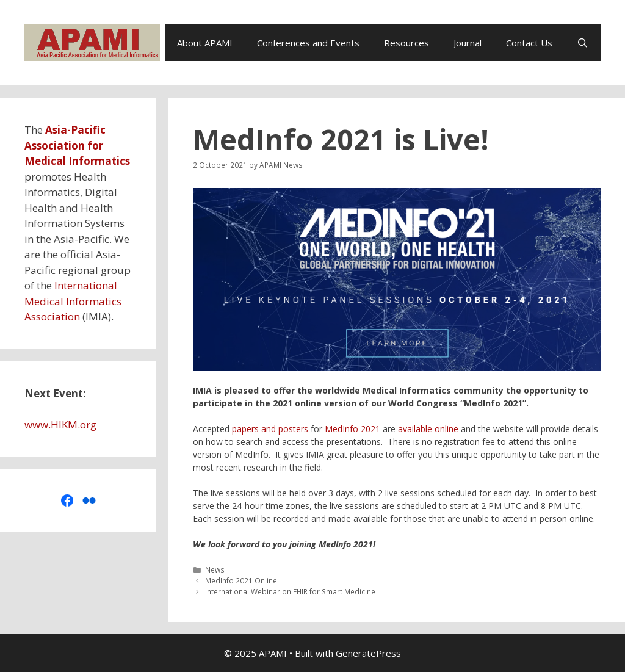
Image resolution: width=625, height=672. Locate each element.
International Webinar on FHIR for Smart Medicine (290, 591)
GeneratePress (368, 653)
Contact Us (529, 43)
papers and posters (270, 429)
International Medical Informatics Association (73, 301)
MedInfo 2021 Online (241, 580)
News (215, 569)
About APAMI (205, 43)
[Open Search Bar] (583, 43)
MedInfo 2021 (352, 429)
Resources (406, 43)
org (88, 425)
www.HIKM (51, 425)
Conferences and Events (308, 43)
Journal (468, 43)
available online (428, 429)
